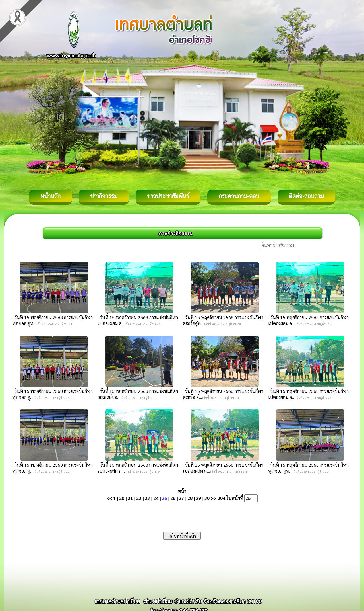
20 (122, 498)
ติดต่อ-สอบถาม (306, 196)
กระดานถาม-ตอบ (239, 196)
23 (147, 498)
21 (130, 498)
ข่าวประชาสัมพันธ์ (168, 196)
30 (207, 498)
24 (156, 498)
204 (221, 498)
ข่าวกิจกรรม (104, 196)
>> (214, 498)
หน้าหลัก (50, 196)
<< (109, 498)
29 (198, 498)
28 (190, 498)
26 (173, 498)
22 (139, 498)
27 (181, 498)
